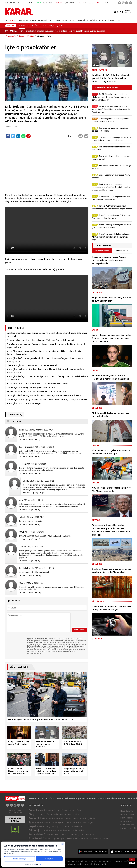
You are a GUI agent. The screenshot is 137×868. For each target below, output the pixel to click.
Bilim (81, 830)
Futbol (40, 822)
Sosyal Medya (64, 830)
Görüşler (95, 20)
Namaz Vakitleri (128, 814)
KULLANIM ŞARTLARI (77, 798)
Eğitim (30, 26)
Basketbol (49, 822)
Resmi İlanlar (109, 20)
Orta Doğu (45, 814)
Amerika (55, 814)
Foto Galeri (35, 838)
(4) (32, 456)
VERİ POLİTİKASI (110, 798)
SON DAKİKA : (11, 31)
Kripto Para (54, 20)
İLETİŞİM (44, 798)
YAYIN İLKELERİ (62, 798)
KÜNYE (52, 798)
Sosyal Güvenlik (80, 818)
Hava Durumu (127, 811)
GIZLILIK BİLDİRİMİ (95, 798)
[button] (65, 136)
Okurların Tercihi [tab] (102, 251)
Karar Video (83, 20)
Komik (70, 834)
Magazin (50, 826)
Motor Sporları (80, 822)
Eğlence (78, 826)
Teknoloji (34, 830)
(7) (32, 539)
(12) (36, 493)
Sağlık (58, 826)
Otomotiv (61, 818)
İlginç (77, 834)
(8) (32, 510)
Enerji (69, 818)
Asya (70, 814)
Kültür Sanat (67, 826)
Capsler (55, 838)
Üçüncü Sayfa (41, 26)
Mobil (45, 830)
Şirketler (92, 818)
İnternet (53, 830)
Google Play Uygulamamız (95, 851)
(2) (39, 440)
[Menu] (118, 20)
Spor (65, 20)
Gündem (50, 834)
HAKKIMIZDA (34, 798)
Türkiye (52, 26)
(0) (32, 440)
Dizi (57, 834)
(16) (39, 473)
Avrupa (63, 814)
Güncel (13, 20)
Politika (22, 26)
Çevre (59, 26)
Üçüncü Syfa (54, 810)
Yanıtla (24, 440)
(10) (33, 576)
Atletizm (68, 822)
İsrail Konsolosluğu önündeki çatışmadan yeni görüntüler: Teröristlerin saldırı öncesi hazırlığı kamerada (63, 31)
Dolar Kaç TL (126, 821)
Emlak (52, 818)
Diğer (91, 822)
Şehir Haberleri (127, 825)
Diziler (42, 826)
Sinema (63, 834)
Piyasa (45, 818)
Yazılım (75, 830)
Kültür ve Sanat (82, 838)
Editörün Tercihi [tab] (122, 251)
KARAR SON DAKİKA (15, 820)
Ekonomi (42, 20)
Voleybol (59, 822)
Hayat (72, 20)
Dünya (33, 20)
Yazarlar (24, 20)
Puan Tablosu (127, 818)
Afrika (76, 814)
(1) (39, 539)
